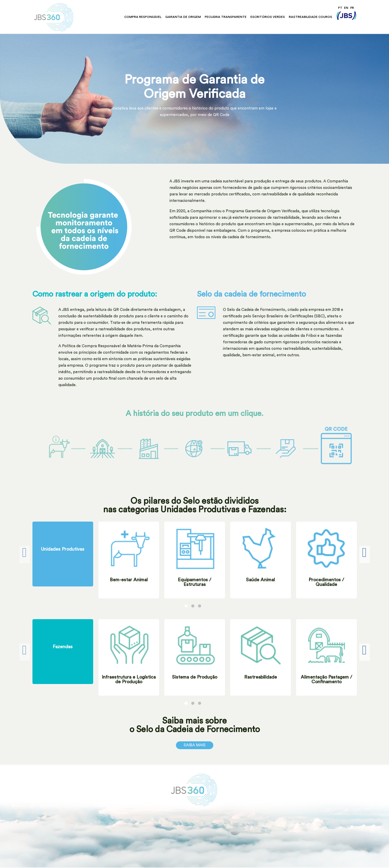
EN (346, 8)
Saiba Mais (195, 745)
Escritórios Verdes (268, 17)
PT (340, 8)
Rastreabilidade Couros (310, 17)
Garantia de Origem (183, 17)
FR (352, 8)
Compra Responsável (143, 17)
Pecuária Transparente (226, 17)
